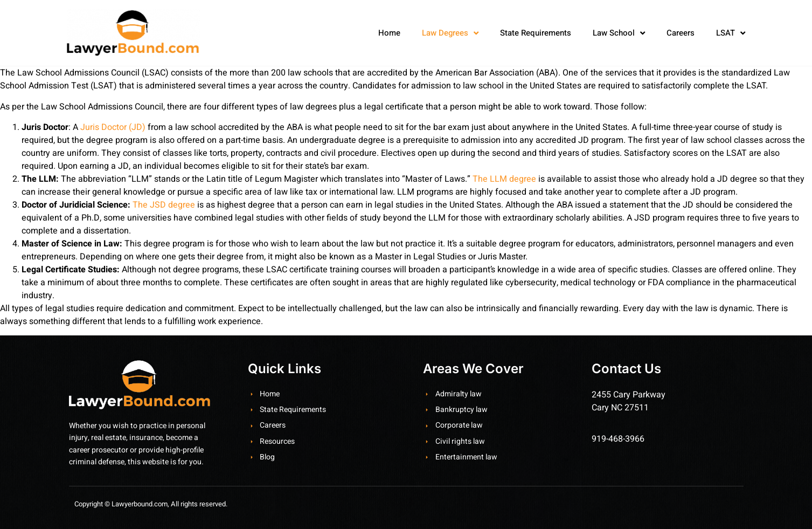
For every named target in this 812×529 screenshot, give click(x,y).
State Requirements (536, 33)
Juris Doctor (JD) (113, 127)
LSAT (731, 33)
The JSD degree (164, 205)
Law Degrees (450, 33)
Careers (681, 33)
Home (389, 33)
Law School (619, 33)
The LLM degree (504, 179)
